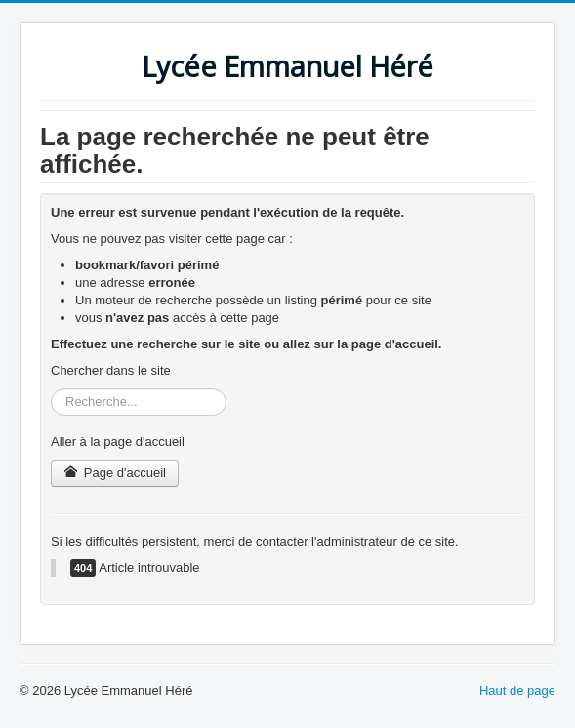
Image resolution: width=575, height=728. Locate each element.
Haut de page (517, 690)
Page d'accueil (115, 473)
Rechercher (51, 389)
